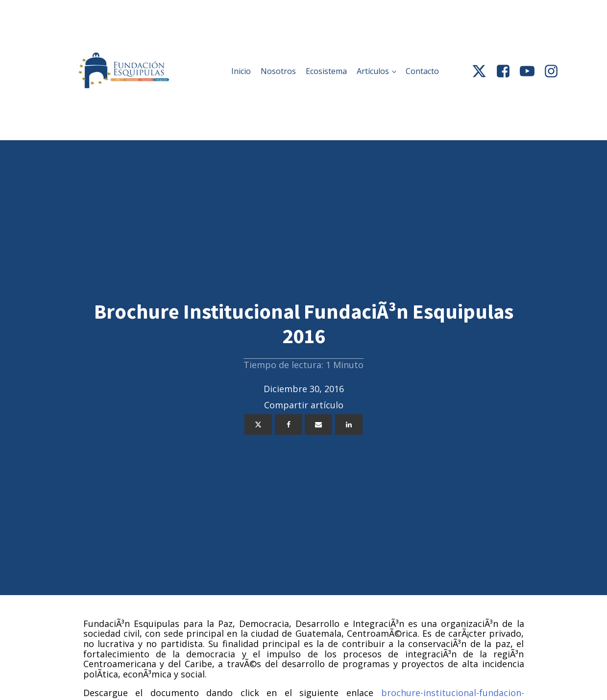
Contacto (422, 71)
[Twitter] (258, 425)
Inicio (241, 71)
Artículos (373, 71)
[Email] (318, 425)
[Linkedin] (349, 425)
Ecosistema (326, 71)
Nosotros (278, 71)
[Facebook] (289, 425)
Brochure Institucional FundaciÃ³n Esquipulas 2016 (304, 324)
